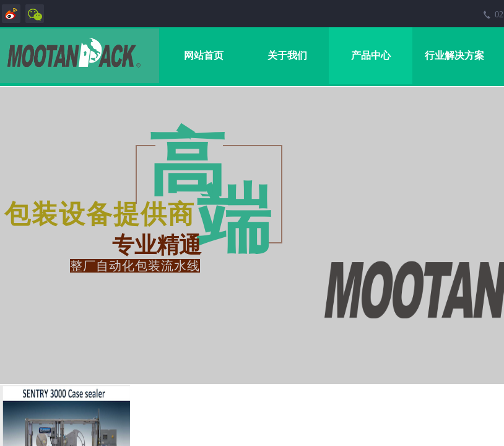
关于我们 (287, 55)
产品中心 (371, 55)
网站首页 (204, 55)
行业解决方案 (454, 55)
